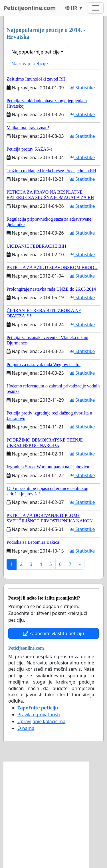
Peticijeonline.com (30, 8)
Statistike (82, 88)
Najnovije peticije (30, 63)
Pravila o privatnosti (39, 715)
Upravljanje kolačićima (41, 721)
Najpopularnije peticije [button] (36, 52)
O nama (26, 728)
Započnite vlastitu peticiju (54, 633)
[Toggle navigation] (96, 8)
